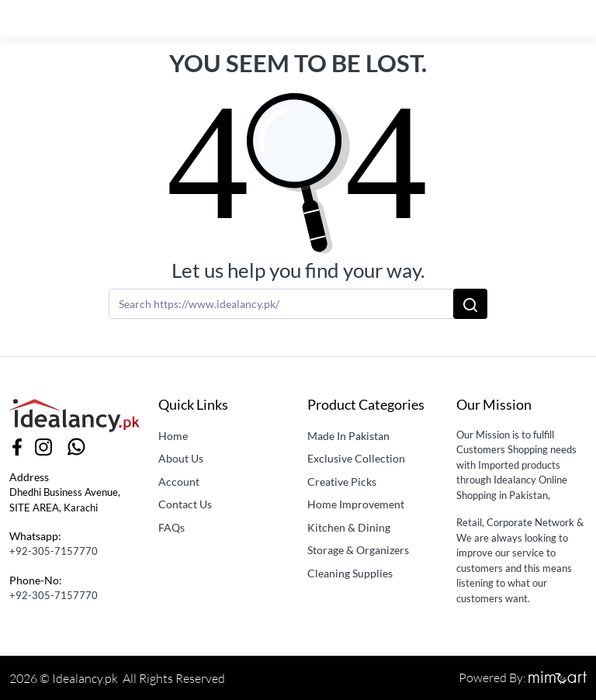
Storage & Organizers (358, 550)
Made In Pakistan (348, 436)
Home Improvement (356, 504)
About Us (181, 458)
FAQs (172, 527)
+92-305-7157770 (54, 551)
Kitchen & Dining (349, 527)
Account (179, 482)
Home (173, 436)
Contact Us (185, 504)
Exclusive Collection (356, 458)
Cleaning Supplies (350, 573)
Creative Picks (342, 482)
